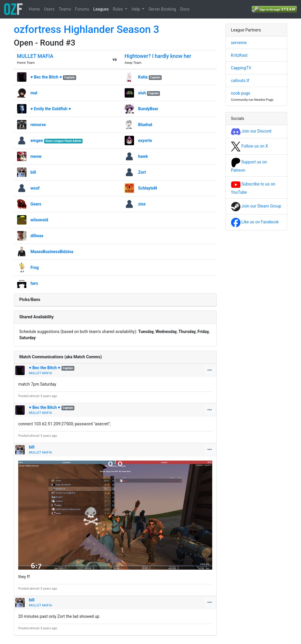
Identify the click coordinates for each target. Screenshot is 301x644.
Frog (35, 267)
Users (49, 9)
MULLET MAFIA (35, 56)
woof (35, 188)
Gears (36, 204)
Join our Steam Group (256, 206)
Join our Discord (251, 131)
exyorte (145, 140)
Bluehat (145, 125)
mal (34, 93)
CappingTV (241, 68)
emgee (37, 140)
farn (34, 283)
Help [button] (136, 9)
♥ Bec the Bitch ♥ (46, 77)
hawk (143, 156)
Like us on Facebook (255, 222)
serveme (239, 43)
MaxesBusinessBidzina (52, 252)
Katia (143, 77)
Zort (142, 172)
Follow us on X (250, 146)
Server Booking (162, 9)
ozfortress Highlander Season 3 (86, 30)
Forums (82, 9)
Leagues (101, 9)
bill (33, 172)
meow (36, 156)
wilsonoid (39, 220)
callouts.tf (240, 81)
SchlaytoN (148, 188)
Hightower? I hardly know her (158, 56)
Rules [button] (118, 9)
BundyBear (148, 109)
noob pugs (241, 93)
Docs (185, 9)
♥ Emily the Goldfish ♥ (51, 109)
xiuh (142, 93)
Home (34, 9)
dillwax (37, 236)
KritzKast (239, 55)
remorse (38, 125)
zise (142, 204)
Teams (65, 9)
